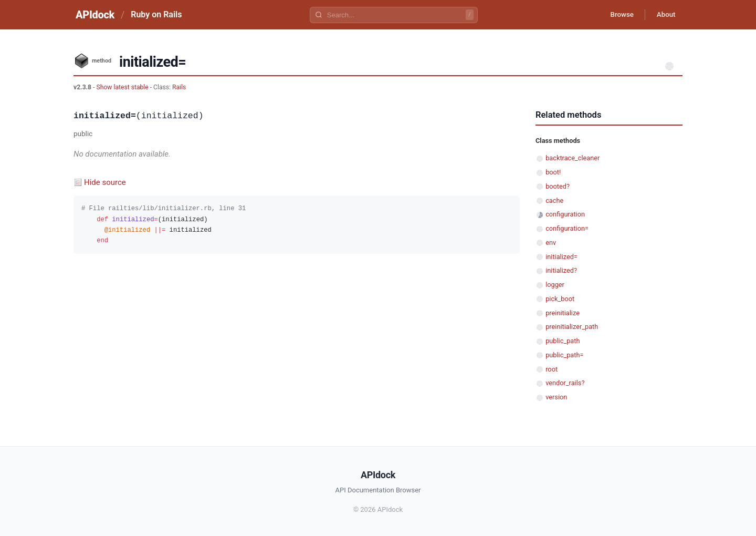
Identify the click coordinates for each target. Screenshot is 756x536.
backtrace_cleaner (573, 158)
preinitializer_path (572, 327)
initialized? (561, 270)
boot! (553, 172)
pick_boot (560, 299)
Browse (617, 15)
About (664, 15)
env (551, 243)
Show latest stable (123, 87)
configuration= (567, 228)
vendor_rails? (565, 383)
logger (555, 285)
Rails (179, 87)
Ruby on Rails (156, 14)
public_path (563, 341)
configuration (565, 214)
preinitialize (563, 313)
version (556, 397)
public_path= (564, 355)
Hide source (105, 182)
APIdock (95, 15)
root (552, 369)
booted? (558, 186)
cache (554, 200)
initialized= (561, 257)
